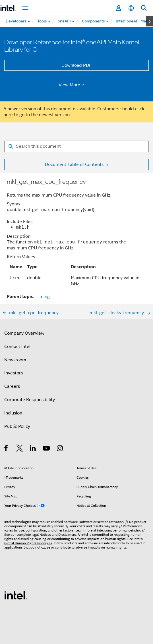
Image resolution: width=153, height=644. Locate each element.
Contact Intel (17, 347)
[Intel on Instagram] (60, 449)
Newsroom (15, 360)
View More (72, 85)
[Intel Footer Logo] (16, 595)
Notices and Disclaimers (58, 534)
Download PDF (77, 65)
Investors (14, 373)
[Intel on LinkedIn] (33, 449)
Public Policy (17, 426)
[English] (131, 8)
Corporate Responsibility (30, 400)
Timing (43, 297)
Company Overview (24, 333)
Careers (12, 386)
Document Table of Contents (74, 164)
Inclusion (13, 413)
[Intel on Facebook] (6, 449)
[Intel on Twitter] (20, 449)
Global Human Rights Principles (28, 543)
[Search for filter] (77, 146)
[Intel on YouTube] (47, 449)
